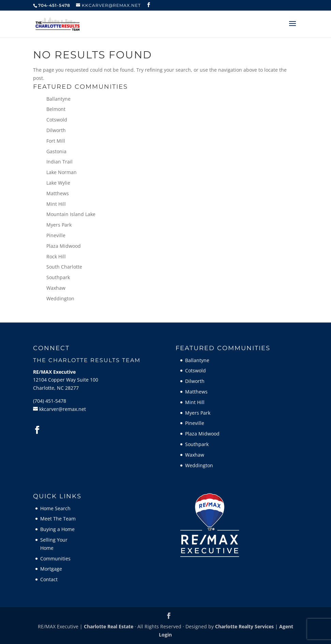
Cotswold (57, 120)
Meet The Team (58, 519)
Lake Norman (62, 172)
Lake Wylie (58, 183)
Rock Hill (56, 256)
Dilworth (56, 130)
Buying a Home (57, 529)
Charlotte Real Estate (109, 626)
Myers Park (59, 225)
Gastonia (56, 151)
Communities (55, 559)
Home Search (55, 508)
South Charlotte (64, 267)
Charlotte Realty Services (244, 626)
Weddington (60, 298)
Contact (49, 579)
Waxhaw (56, 288)
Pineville (56, 235)
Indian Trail (59, 162)
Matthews (58, 193)
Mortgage (51, 569)
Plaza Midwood (64, 246)
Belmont (56, 109)
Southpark (58, 277)
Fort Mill (56, 141)
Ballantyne (58, 99)
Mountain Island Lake (71, 214)
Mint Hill (56, 204)
